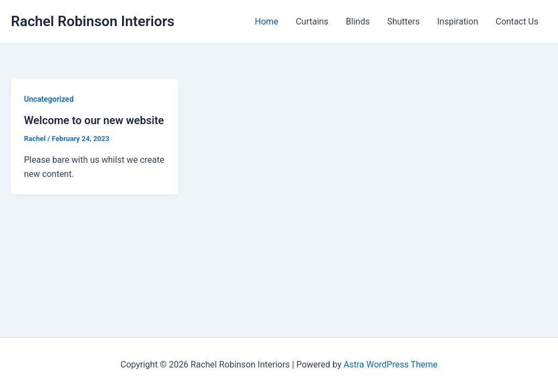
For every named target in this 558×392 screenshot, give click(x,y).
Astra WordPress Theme (390, 365)
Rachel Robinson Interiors (93, 21)
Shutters (403, 22)
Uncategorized (49, 99)
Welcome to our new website (94, 120)
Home (267, 22)
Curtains (312, 22)
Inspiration (457, 22)
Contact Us (517, 22)
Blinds (358, 22)
